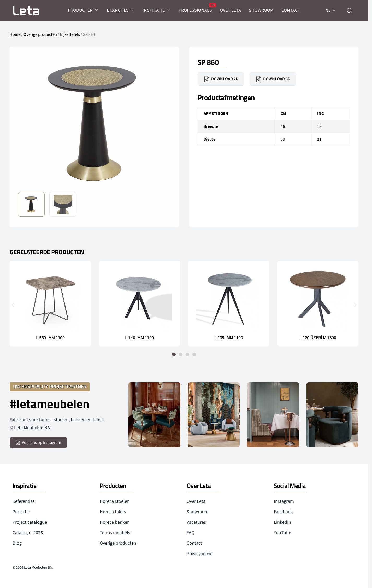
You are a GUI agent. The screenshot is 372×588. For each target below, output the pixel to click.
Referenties (24, 501)
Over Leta (196, 501)
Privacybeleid (200, 554)
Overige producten (40, 34)
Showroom (198, 512)
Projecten (22, 512)
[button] (13, 305)
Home (15, 34)
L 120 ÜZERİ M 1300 (318, 338)
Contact (194, 543)
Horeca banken (115, 522)
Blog (17, 543)
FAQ (191, 533)
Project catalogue (30, 522)
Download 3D (273, 79)
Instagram (284, 501)
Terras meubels (115, 533)
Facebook (283, 512)
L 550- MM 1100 (50, 338)
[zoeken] (349, 10)
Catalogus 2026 (28, 533)
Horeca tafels (113, 512)
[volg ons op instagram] (38, 443)
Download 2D (221, 79)
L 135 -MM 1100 (229, 338)
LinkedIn (282, 522)
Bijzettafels (70, 34)
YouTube (282, 533)
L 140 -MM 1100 (139, 338)
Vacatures (196, 522)
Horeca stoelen (115, 501)
